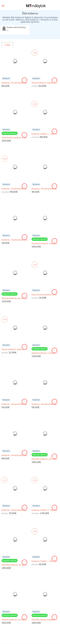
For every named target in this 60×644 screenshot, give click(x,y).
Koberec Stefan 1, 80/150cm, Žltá (45, 561)
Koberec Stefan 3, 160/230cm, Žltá (45, 510)
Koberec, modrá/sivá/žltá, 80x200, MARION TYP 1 (15, 240)
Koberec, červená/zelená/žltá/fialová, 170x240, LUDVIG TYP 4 (15, 189)
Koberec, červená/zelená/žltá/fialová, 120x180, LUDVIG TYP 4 (15, 83)
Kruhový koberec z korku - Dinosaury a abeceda (45, 243)
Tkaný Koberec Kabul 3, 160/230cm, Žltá (45, 83)
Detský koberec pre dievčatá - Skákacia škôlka (15, 298)
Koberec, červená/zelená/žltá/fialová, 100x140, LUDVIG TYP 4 (15, 404)
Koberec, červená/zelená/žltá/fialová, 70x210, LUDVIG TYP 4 (45, 404)
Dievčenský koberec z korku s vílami (15, 138)
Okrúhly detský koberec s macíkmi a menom (45, 620)
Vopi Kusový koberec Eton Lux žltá (45, 295)
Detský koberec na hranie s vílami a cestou (15, 620)
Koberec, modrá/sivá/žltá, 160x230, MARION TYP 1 (15, 455)
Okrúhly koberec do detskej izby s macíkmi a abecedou (15, 565)
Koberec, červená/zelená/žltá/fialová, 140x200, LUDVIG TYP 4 (15, 510)
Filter (7, 45)
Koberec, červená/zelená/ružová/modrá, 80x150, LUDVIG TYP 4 (45, 189)
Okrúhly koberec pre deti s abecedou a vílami (45, 459)
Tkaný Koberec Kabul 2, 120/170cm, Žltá (15, 349)
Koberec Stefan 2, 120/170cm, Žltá (45, 134)
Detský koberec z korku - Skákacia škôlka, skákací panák (45, 353)
